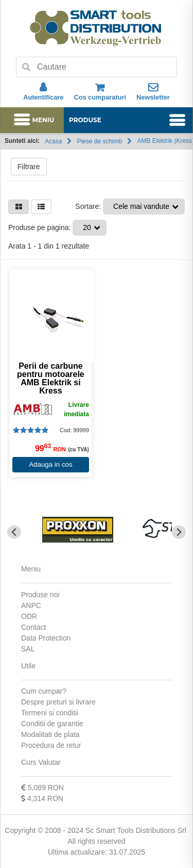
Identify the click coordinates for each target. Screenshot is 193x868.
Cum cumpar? (44, 691)
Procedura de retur (51, 745)
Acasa (53, 141)
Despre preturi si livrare (58, 702)
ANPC (31, 605)
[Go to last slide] (14, 532)
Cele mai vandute (141, 206)
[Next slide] (179, 532)
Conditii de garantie (52, 724)
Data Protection (46, 638)
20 (87, 227)
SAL (28, 649)
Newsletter (153, 92)
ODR (29, 616)
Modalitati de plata (50, 734)
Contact (33, 627)
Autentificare (43, 92)
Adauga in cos (50, 464)
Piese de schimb (99, 141)
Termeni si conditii (50, 713)
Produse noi (40, 595)
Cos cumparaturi (100, 92)
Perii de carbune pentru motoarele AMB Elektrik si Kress (51, 379)
